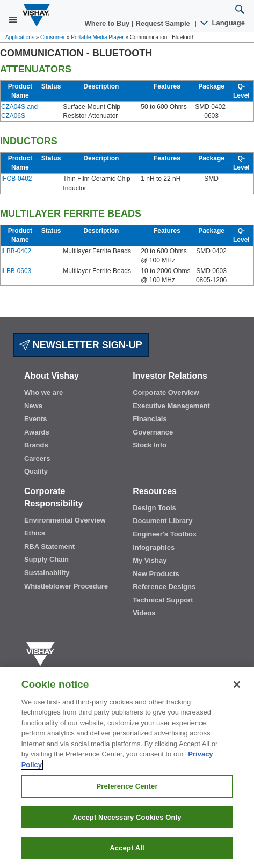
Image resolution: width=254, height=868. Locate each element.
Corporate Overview (166, 392)
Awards (37, 432)
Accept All (127, 848)
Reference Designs (164, 587)
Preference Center (127, 786)
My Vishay (150, 560)
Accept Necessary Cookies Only (127, 817)
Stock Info (150, 445)
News (33, 406)
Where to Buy (108, 23)
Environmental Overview (65, 520)
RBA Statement (49, 546)
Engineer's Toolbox (165, 534)
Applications (20, 37)
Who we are (43, 392)
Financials (150, 419)
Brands (36, 445)
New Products (156, 574)
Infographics (154, 547)
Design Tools (154, 508)
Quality (36, 471)
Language (223, 23)
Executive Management (171, 406)
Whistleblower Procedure (66, 586)
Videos (144, 613)
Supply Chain (46, 559)
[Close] (237, 685)
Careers (37, 458)
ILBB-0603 (16, 271)
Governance (153, 432)
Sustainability (47, 573)
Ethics (35, 533)
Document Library (162, 521)
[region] (127, 768)
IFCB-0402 (16, 179)
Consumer (53, 37)
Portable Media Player (97, 37)
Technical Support (163, 600)
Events (36, 419)
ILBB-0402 (16, 251)
